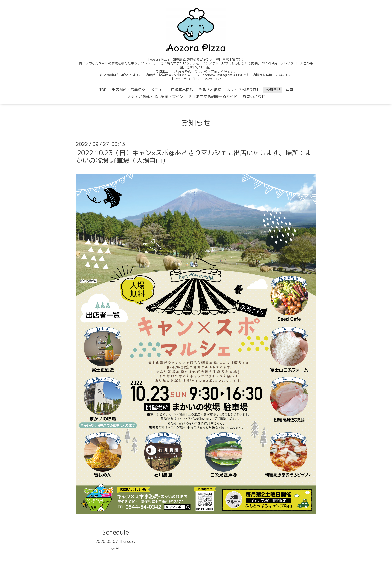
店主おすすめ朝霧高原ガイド (213, 96)
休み (115, 549)
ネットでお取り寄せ (243, 90)
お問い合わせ (254, 96)
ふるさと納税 (210, 90)
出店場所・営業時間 (129, 90)
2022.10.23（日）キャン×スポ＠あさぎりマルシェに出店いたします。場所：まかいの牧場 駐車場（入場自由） (194, 157)
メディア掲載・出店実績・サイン (155, 96)
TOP (103, 90)
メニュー (158, 90)
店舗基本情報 (182, 90)
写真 (289, 90)
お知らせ (273, 90)
